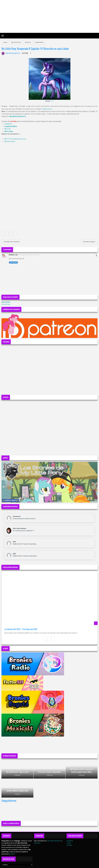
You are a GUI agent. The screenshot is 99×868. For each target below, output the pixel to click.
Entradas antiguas (89, 242)
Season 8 (28, 42)
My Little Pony (16, 42)
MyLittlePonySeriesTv (54, 841)
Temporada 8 (39, 42)
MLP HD (7, 129)
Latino (5, 42)
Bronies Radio (6, 304)
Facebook (70, 841)
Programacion (47, 109)
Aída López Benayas (19, 528)
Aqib (14, 542)
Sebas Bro (37, 843)
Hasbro (13, 854)
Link (52, 101)
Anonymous (17, 516)
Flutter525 (8, 124)
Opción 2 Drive (10, 141)
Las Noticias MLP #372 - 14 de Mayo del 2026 (21, 629)
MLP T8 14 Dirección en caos (15, 139)
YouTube (69, 845)
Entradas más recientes (12, 242)
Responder (13, 262)
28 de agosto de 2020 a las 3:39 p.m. (29, 255)
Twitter (69, 843)
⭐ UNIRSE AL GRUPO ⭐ (10, 500)
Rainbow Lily (13, 255)
